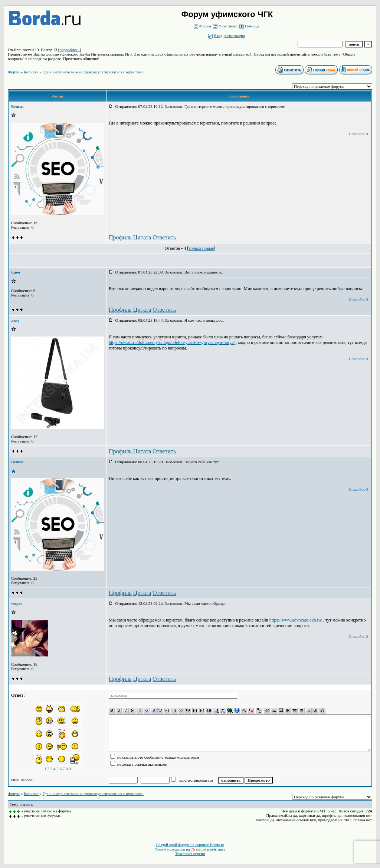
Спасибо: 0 (358, 134)
